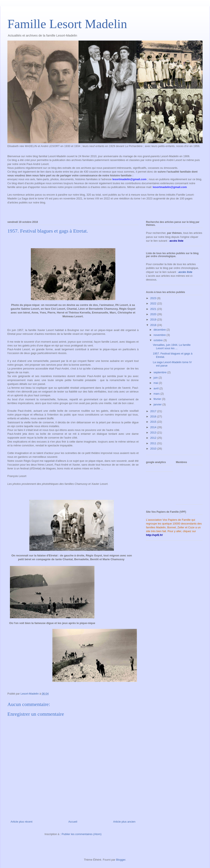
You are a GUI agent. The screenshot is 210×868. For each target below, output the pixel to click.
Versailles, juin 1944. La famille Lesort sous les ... (172, 347)
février (158, 399)
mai (156, 383)
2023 (154, 298)
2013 (154, 433)
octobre (159, 340)
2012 (154, 438)
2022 (154, 303)
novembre (160, 335)
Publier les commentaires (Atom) (82, 834)
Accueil (73, 822)
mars (157, 394)
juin (156, 378)
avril (156, 388)
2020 (154, 314)
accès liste (185, 272)
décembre (160, 330)
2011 (154, 443)
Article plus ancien (124, 822)
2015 (154, 422)
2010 (154, 449)
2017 (154, 411)
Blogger (121, 860)
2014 (154, 427)
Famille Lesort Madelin (67, 24)
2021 (154, 309)
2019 (154, 320)
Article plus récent (21, 822)
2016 (154, 416)
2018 (154, 325)
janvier (158, 404)
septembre (160, 372)
